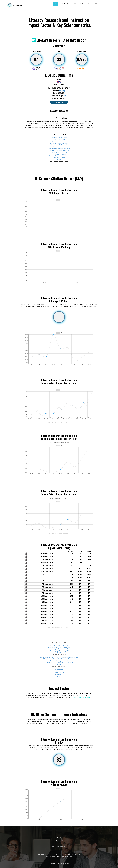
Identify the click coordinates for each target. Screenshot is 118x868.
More (59, 160)
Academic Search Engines (59, 141)
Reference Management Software (59, 149)
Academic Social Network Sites (59, 152)
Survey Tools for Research (59, 145)
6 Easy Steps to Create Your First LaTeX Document (59, 659)
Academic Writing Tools (59, 138)
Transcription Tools (59, 147)
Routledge (62, 91)
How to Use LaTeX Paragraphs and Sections (59, 661)
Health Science (59, 673)
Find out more (59, 102)
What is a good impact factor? (81, 697)
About (74, 4)
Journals (65, 4)
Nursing (59, 671)
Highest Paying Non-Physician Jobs (59, 647)
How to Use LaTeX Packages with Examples (59, 663)
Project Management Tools (59, 143)
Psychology (59, 675)
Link (65, 96)
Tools (81, 4)
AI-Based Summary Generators (59, 150)
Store (88, 4)
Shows (95, 4)
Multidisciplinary (59, 669)
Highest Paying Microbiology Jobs (59, 651)
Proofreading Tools (59, 140)
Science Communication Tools (59, 156)
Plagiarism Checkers (59, 154)
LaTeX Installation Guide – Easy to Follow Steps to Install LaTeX (59, 657)
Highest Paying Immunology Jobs (59, 649)
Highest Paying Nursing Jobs (59, 645)
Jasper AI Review (59, 158)
